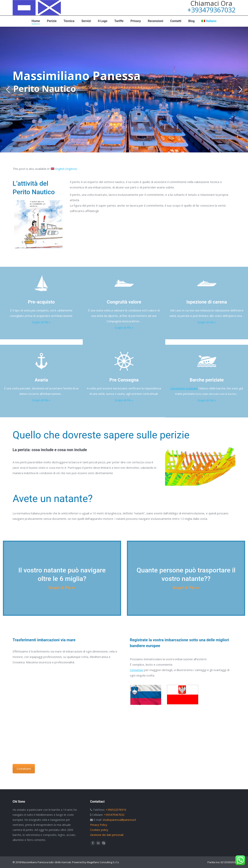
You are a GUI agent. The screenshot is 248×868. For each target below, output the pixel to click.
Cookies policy (99, 830)
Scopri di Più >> (62, 588)
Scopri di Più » (41, 322)
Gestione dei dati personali (107, 835)
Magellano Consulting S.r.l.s (103, 862)
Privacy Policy (99, 825)
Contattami (24, 769)
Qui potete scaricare (184, 388)
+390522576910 (116, 810)
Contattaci (137, 670)
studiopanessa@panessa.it (119, 820)
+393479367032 (211, 10)
